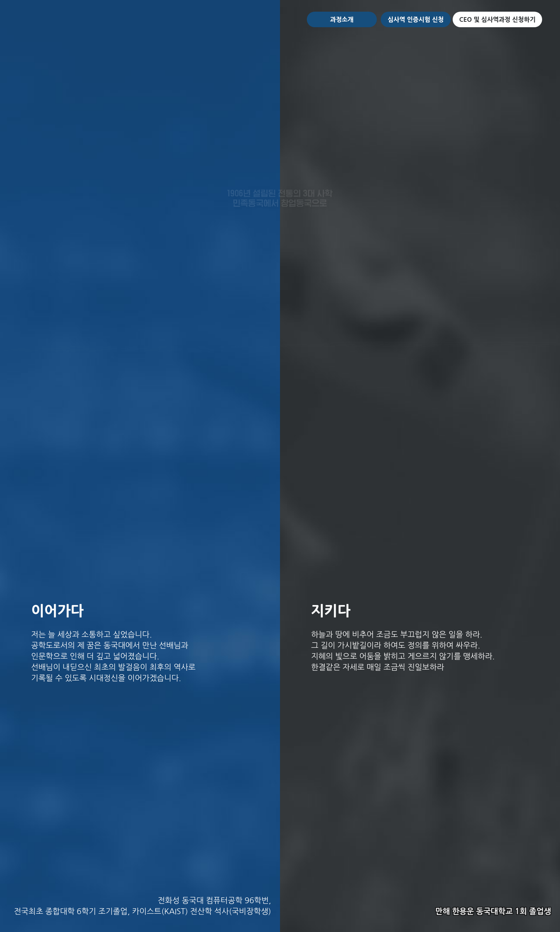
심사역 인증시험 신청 (416, 19)
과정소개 (342, 19)
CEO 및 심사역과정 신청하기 (497, 19)
